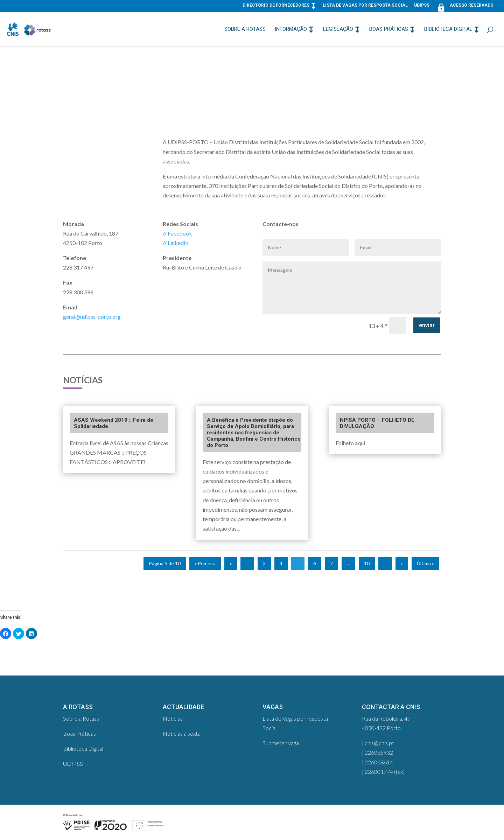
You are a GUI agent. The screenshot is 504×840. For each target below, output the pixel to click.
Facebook (180, 233)
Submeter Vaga (281, 743)
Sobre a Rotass (245, 29)
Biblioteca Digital (448, 29)
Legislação (338, 29)
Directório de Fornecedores (276, 5)
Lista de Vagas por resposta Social (365, 5)
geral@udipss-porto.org (92, 317)
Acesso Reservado (465, 7)
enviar (427, 325)
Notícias (173, 718)
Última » (425, 563)
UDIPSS (422, 5)
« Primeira (205, 563)
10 (367, 563)
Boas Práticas (389, 29)
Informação (291, 29)
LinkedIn (178, 243)
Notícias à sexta (182, 733)
